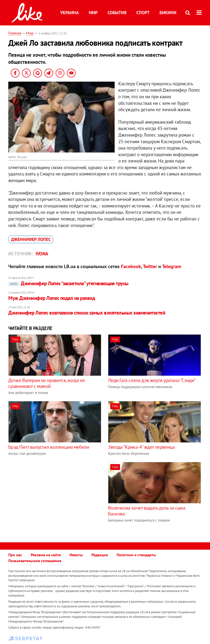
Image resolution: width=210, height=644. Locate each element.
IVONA (42, 254)
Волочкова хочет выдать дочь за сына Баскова (147, 511)
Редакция (100, 555)
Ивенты (76, 555)
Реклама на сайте (46, 555)
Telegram (172, 266)
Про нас (15, 555)
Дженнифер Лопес (31, 239)
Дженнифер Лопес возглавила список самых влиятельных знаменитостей (87, 313)
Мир (93, 13)
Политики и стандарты (136, 555)
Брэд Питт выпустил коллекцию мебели (49, 447)
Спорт (143, 13)
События (117, 13)
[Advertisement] (49, 496)
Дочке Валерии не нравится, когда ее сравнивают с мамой (46, 383)
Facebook (131, 266)
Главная (15, 33)
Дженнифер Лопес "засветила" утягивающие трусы (68, 283)
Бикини (168, 13)
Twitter (150, 266)
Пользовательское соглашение (35, 561)
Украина (70, 13)
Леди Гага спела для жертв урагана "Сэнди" (152, 380)
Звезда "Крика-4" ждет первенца (141, 447)
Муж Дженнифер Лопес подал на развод (52, 298)
